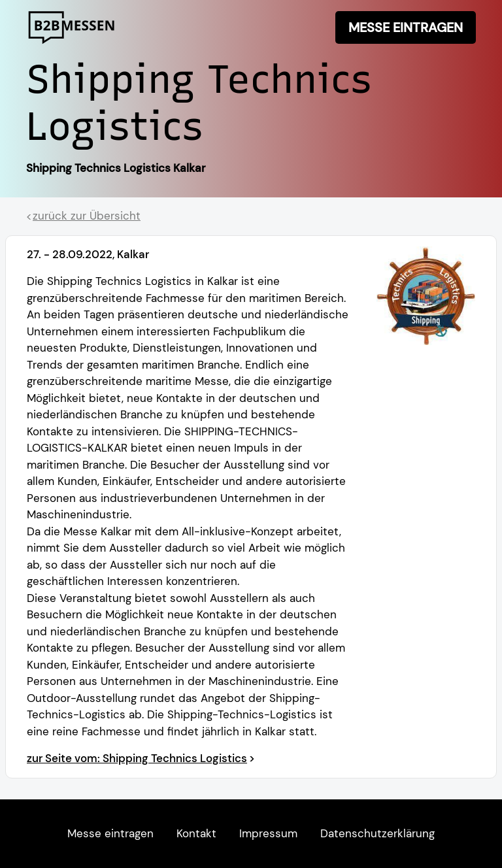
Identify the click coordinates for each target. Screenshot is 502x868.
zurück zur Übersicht (87, 216)
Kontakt (196, 833)
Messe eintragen (406, 27)
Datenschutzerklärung (377, 833)
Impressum (268, 833)
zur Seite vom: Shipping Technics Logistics (137, 758)
